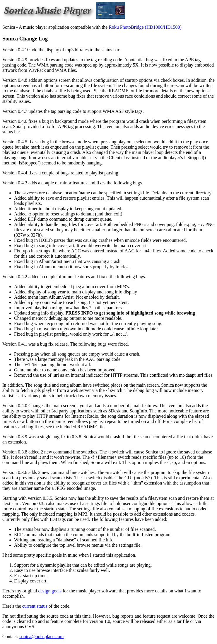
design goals (50, 591)
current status (35, 606)
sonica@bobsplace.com (41, 637)
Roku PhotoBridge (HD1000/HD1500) (145, 27)
